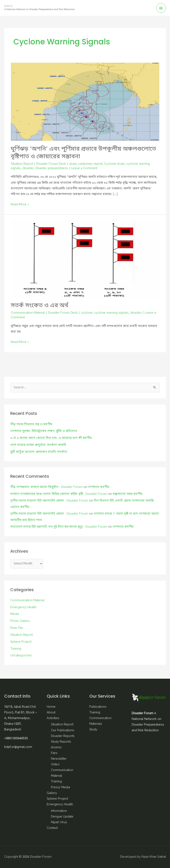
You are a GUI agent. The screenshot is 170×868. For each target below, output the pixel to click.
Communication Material (28, 313)
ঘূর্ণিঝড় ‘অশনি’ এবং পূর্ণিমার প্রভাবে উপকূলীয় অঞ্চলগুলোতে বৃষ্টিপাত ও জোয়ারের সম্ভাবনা (83, 153)
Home (51, 707)
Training (16, 649)
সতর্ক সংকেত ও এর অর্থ (40, 306)
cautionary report (90, 164)
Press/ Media (60, 788)
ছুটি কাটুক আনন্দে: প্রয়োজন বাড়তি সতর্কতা (39, 452)
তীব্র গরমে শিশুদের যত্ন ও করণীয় (31, 424)
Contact (52, 828)
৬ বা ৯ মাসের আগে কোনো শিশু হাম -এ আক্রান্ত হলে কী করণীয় (51, 438)
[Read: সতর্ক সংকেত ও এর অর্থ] (85, 258)
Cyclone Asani (114, 164)
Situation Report (22, 164)
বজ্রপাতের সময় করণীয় (127, 494)
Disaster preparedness (52, 168)
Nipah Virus (59, 822)
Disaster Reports (63, 736)
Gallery (52, 793)
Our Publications (63, 731)
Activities (53, 718)
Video (55, 765)
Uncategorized (21, 656)
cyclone (87, 313)
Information (59, 811)
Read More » (20, 205)
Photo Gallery (20, 621)
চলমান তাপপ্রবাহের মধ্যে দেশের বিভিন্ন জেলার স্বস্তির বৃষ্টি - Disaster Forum (59, 494)
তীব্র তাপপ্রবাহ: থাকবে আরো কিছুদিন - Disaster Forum (46, 487)
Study (93, 730)
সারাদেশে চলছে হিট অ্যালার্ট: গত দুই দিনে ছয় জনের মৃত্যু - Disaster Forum (59, 527)
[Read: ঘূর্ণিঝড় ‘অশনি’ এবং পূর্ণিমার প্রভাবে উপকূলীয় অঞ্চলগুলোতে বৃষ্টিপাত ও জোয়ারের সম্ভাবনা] (85, 102)
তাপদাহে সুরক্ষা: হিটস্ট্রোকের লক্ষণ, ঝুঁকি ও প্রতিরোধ (44, 431)
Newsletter (59, 759)
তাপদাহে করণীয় (99, 487)
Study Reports (61, 742)
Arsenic (56, 748)
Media (15, 614)
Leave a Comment (84, 168)
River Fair (17, 628)
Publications (98, 707)
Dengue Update (62, 817)
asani (73, 164)
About (51, 713)
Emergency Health (23, 607)
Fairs (54, 753)
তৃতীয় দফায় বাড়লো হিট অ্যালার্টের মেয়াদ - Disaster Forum (49, 501)
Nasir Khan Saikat (154, 857)
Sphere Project (21, 642)
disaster (28, 168)
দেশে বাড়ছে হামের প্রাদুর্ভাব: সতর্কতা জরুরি (38, 445)
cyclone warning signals (111, 313)
